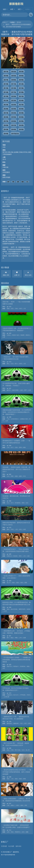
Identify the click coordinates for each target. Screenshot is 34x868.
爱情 (20, 447)
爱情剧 (19, 22)
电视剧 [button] (28, 9)
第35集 (14, 117)
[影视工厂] (17, 4)
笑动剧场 (17, 503)
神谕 (12, 832)
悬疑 (17, 583)
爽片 (8, 638)
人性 (24, 308)
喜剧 (23, 503)
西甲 (25, 390)
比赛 (4, 337)
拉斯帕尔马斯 (24, 419)
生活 (27, 503)
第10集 (6, 84)
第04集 (6, 76)
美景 (20, 556)
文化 (27, 182)
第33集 (21, 113)
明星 (12, 476)
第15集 (21, 88)
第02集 (14, 72)
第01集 (6, 72)
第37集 (6, 121)
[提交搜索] (31, 15)
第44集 (14, 129)
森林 (8, 529)
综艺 (4, 668)
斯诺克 (28, 335)
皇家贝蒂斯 (15, 390)
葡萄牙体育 (22, 609)
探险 (28, 666)
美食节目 (9, 666)
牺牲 (24, 447)
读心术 (9, 583)
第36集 (21, 117)
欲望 (20, 364)
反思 (12, 308)
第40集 (6, 125)
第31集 (6, 113)
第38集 (14, 121)
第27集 (21, 105)
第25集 (6, 105)
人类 (16, 529)
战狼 (22, 805)
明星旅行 (16, 666)
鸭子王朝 (17, 750)
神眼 (16, 638)
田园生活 (9, 556)
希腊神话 (17, 832)
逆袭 (24, 638)
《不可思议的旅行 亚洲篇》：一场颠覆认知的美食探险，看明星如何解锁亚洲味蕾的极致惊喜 (17, 660)
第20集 (14, 96)
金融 (26, 241)
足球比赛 (7, 697)
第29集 (14, 109)
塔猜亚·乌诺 (15, 335)
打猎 (12, 750)
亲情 (26, 805)
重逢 (8, 779)
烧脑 (27, 832)
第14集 (14, 88)
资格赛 (22, 335)
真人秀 (28, 750)
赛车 (30, 723)
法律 (8, 832)
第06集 (21, 76)
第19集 (6, 96)
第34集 (6, 117)
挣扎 (8, 364)
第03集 (21, 72)
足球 (30, 390)
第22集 (6, 100)
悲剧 (16, 447)
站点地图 (11, 846)
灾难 (16, 308)
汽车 (21, 723)
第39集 (21, 121)
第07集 (6, 80)
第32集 (14, 113)
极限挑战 (9, 723)
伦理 (18, 182)
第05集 (14, 76)
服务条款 (18, 846)
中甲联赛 (23, 695)
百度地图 (4, 846)
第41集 (14, 125)
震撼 (8, 308)
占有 (8, 447)
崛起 (12, 638)
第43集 (6, 129)
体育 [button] (12, 9)
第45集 (21, 129)
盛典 (20, 476)
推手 (8, 182)
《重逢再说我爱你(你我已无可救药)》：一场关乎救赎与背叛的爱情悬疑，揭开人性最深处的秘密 (17, 772)
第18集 (21, 92)
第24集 (21, 100)
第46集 (6, 134)
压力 (12, 503)
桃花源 (15, 556)
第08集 (14, 80)
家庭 (23, 182)
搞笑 (22, 583)
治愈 (28, 556)
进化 (20, 529)
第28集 (6, 109)
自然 (20, 308)
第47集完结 (15, 134)
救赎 (20, 779)
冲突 (13, 182)
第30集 (21, 109)
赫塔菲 (9, 390)
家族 (8, 750)
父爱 (8, 805)
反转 (23, 832)
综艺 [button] (19, 9)
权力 (16, 364)
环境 (12, 529)
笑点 (8, 503)
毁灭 (12, 447)
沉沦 (12, 364)
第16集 (6, 92)
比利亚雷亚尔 (15, 419)
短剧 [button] (5, 9)
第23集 (14, 100)
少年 (20, 638)
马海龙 (9, 335)
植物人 (13, 805)
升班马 (29, 695)
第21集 (21, 96)
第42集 (21, 125)
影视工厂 (5, 22)
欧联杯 (29, 609)
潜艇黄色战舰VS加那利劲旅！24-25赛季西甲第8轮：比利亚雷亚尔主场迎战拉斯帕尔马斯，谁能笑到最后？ (17, 412)
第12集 (21, 84)
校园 (16, 476)
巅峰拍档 (16, 723)
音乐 (24, 476)
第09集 (21, 80)
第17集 (14, 92)
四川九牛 (16, 695)
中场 (8, 419)
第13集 (6, 88)
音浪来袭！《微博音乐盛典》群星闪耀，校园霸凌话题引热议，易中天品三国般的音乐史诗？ (16, 469)
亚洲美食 (23, 666)
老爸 (17, 805)
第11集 (14, 84)
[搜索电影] (15, 15)
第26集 (14, 105)
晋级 (8, 609)
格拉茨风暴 (14, 609)
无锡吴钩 (9, 695)
